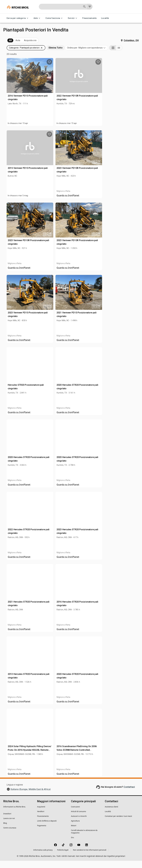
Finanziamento (90, 18)
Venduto (37, 41)
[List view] (135, 55)
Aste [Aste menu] (37, 18)
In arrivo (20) (15, 41)
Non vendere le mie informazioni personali (90, 857)
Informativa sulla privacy (43, 857)
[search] (45, 211)
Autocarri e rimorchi (79, 823)
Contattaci (129, 794)
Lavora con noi (9, 826)
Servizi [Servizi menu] (73, 18)
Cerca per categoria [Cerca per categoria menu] (18, 18)
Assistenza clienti (111, 814)
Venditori (41, 819)
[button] (26, 52)
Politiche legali (63, 857)
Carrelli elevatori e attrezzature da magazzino (84, 839)
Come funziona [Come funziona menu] (54, 18)
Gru (72, 845)
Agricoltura (75, 828)
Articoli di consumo (78, 819)
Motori (74, 833)
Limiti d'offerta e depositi (47, 828)
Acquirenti (41, 814)
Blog (5, 830)
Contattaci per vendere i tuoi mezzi (118, 823)
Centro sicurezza (10, 835)
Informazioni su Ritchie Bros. (15, 814)
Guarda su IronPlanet (111, 203)
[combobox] (103, 55)
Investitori (7, 821)
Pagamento (42, 833)
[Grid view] (129, 55)
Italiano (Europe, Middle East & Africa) (31, 796)
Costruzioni (75, 814)
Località (105, 18)
